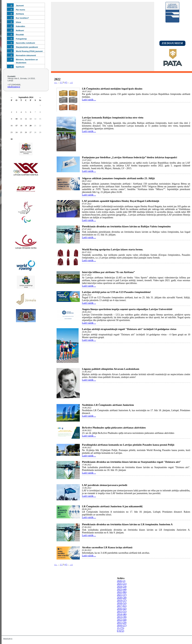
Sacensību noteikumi (25, 43)
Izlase (19, 22)
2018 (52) (122, 603)
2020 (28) (122, 598)
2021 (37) (122, 595)
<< (12, 98)
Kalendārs (21, 26)
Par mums (21, 10)
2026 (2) (121, 581)
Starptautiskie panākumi (27, 47)
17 (17, 126)
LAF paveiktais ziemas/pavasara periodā (105, 485)
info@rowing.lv (14, 87)
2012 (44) (122, 620)
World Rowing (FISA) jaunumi (29, 51)
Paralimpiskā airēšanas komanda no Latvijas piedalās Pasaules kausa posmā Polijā (128, 445)
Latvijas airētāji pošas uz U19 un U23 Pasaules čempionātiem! (117, 292)
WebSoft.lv (8, 639)
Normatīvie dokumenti (26, 55)
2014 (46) (122, 614)
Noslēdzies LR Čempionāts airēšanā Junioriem (108, 405)
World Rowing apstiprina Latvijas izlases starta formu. (113, 249)
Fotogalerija (21, 39)
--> (71, 82)
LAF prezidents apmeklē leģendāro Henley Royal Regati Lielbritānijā (121, 201)
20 (31, 126)
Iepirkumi (20, 67)
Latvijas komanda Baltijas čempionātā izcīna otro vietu (113, 118)
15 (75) (121, 628)
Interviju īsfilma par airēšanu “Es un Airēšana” (108, 272)
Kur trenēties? (22, 18)
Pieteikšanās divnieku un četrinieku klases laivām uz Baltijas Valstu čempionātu (126, 226)
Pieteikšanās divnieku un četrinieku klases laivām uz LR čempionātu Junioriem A (127, 524)
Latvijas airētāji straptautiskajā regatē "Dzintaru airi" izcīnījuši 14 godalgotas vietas (129, 329)
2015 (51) (122, 612)
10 (17, 119)
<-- (56, 82)
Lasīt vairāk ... (89, 100)
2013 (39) (122, 617)
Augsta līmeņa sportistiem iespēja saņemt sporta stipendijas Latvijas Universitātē (127, 309)
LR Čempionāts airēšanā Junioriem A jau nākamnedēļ (112, 506)
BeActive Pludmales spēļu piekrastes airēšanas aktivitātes (114, 428)
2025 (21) (122, 584)
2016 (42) (122, 609)
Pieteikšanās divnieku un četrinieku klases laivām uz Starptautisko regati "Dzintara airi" (132, 462)
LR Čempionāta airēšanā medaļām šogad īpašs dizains (112, 89)
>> (40, 98)
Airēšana (20, 14)
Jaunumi (20, 6)
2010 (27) (122, 625)
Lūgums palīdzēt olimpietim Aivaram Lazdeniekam (111, 369)
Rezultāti (20, 35)
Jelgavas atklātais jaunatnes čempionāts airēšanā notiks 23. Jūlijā (118, 178)
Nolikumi (20, 30)
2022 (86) (122, 592)
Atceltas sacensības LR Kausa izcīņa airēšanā (107, 547)
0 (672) (121, 631)
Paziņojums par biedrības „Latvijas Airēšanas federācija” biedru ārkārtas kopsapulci (130, 157)
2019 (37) (122, 600)
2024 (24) (122, 587)
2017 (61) (122, 606)
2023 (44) (122, 589)
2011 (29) (122, 623)
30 (12, 139)
